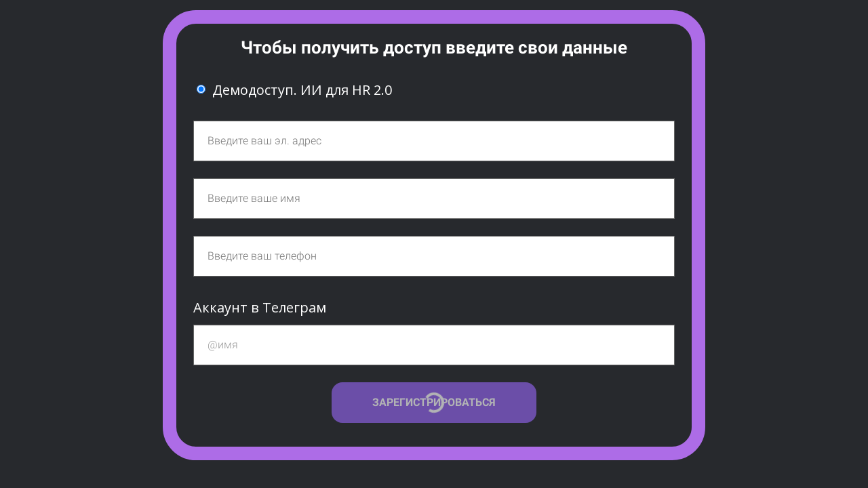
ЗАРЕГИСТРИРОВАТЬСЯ (434, 402)
